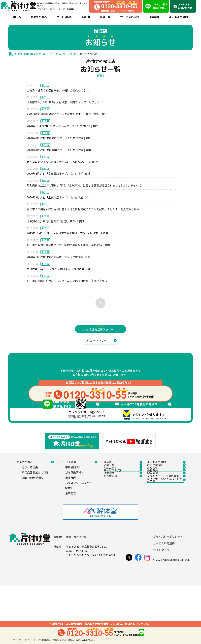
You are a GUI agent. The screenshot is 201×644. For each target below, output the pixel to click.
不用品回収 (73, 507)
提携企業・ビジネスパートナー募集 (166, 547)
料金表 (122, 500)
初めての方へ (35, 500)
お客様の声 (122, 538)
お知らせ (166, 515)
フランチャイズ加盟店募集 (166, 538)
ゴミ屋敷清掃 (74, 513)
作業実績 (122, 530)
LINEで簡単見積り (34, 518)
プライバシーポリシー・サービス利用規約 (56, 9)
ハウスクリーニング (78, 523)
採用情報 (166, 530)
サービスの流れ (122, 523)
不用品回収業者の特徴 (36, 513)
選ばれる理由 (31, 507)
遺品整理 (72, 518)
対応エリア (122, 515)
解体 (69, 528)
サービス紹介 (79, 500)
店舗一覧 (122, 507)
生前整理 (72, 533)
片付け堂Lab (166, 507)
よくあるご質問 (166, 500)
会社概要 (166, 523)
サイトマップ (161, 608)
